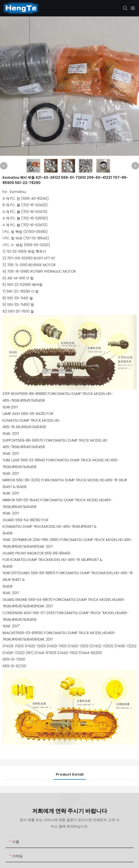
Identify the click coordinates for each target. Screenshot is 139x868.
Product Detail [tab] (70, 774)
